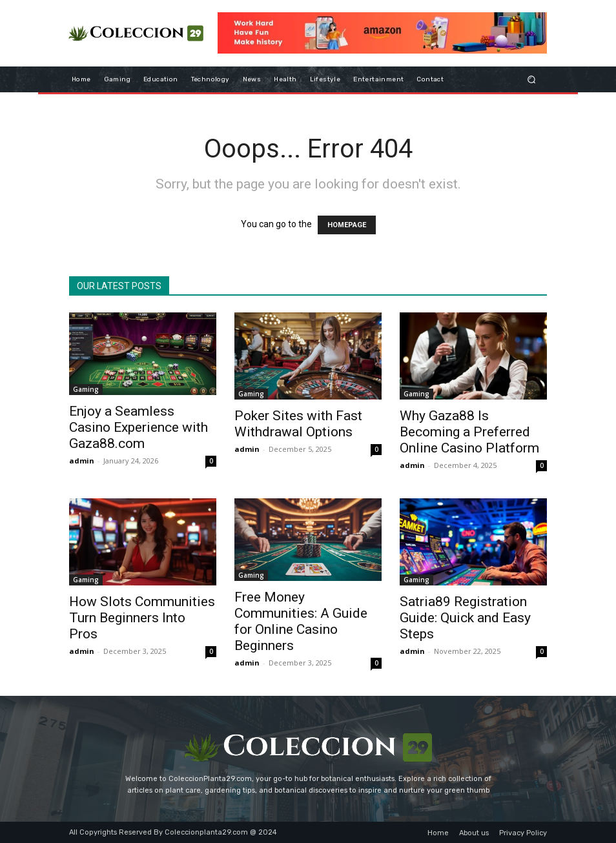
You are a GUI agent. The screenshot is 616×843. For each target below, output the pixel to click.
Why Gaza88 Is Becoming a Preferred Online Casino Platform (469, 432)
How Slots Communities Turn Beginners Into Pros (142, 618)
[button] (532, 79)
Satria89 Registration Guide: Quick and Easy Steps (465, 618)
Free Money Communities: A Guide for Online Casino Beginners (301, 621)
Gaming (86, 389)
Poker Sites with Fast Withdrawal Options (298, 424)
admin (82, 461)
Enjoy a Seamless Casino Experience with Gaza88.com (139, 427)
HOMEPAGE (347, 225)
